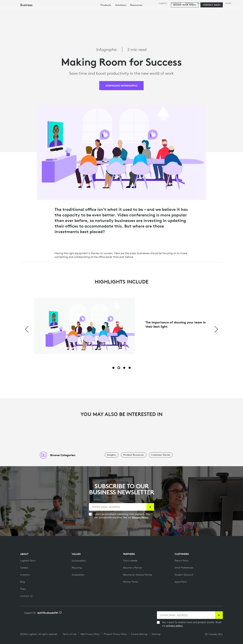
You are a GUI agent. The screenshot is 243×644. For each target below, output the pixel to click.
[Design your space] (185, 21)
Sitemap (156, 634)
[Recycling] (77, 568)
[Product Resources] (134, 455)
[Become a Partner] (133, 568)
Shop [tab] (53, 11)
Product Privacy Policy (115, 634)
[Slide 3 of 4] (124, 368)
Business (189, 3)
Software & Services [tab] (78, 11)
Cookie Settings (139, 634)
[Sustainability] (79, 561)
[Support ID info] (60, 613)
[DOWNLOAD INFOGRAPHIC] (121, 86)
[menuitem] (106, 21)
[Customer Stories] (161, 455)
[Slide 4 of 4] (130, 368)
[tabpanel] (122, 330)
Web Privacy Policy (90, 634)
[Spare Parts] (181, 582)
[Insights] (112, 455)
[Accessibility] (78, 575)
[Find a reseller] (130, 561)
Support (213, 3)
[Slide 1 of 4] (113, 368)
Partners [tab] (126, 11)
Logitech (163, 3)
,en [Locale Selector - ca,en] (228, 3)
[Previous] (27, 330)
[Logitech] (29, 10)
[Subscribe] (150, 507)
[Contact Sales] (212, 21)
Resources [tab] (106, 11)
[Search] (199, 11)
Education (202, 3)
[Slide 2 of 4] (119, 368)
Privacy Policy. (140, 517)
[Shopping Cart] (228, 11)
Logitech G (176, 3)
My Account (218, 11)
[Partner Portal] (131, 582)
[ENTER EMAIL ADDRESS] (118, 507)
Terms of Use (69, 634)
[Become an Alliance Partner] (138, 575)
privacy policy (174, 626)
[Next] (216, 330)
